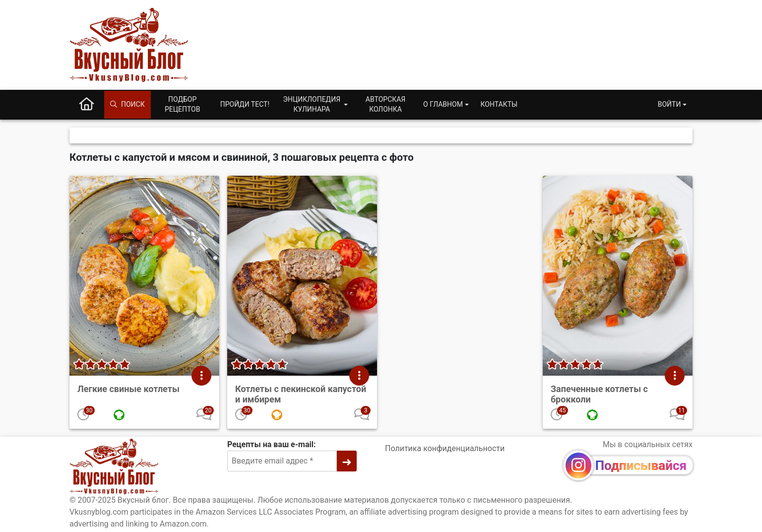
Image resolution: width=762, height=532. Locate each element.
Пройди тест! (245, 104)
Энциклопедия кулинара (312, 104)
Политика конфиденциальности (445, 448)
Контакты (499, 104)
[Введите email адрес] (282, 461)
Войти (669, 104)
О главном (443, 104)
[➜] (347, 461)
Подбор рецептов (183, 104)
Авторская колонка (385, 104)
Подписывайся (641, 465)
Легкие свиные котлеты (128, 389)
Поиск (127, 104)
